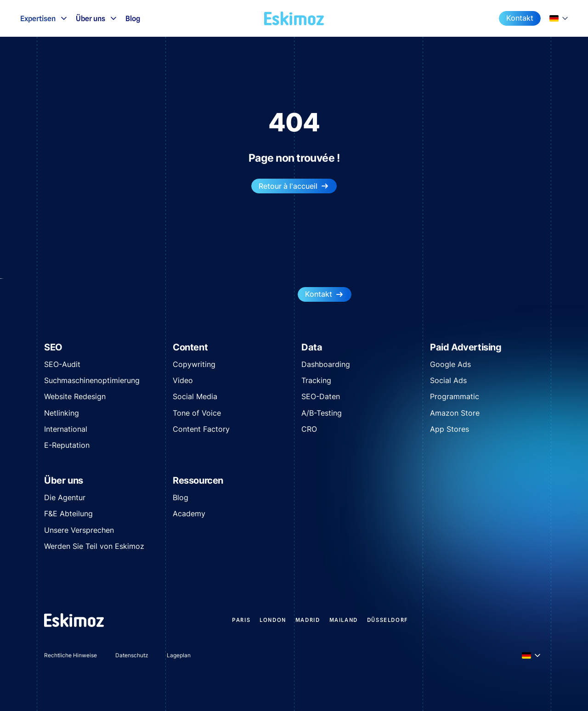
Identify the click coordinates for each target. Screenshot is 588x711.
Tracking (316, 380)
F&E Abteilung (68, 513)
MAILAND (344, 620)
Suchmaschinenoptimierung (92, 380)
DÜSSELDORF (388, 620)
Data (312, 347)
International (66, 429)
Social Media (195, 396)
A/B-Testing (322, 413)
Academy (189, 513)
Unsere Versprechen (79, 530)
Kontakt (520, 18)
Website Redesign (75, 396)
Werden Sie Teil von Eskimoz (94, 546)
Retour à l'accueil (294, 186)
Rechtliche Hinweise (71, 655)
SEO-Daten (321, 396)
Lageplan (179, 655)
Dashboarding (326, 364)
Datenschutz (132, 655)
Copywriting (194, 364)
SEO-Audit (62, 364)
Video (183, 380)
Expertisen (44, 18)
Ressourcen (198, 480)
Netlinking (62, 413)
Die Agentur (65, 497)
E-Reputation (67, 445)
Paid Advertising (466, 347)
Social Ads (448, 380)
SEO (53, 347)
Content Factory (201, 429)
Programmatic (455, 396)
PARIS (241, 620)
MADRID (308, 620)
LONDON (273, 620)
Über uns (97, 18)
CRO (309, 429)
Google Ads (450, 364)
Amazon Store (455, 413)
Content (190, 347)
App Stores (449, 429)
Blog (133, 19)
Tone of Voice (197, 413)
